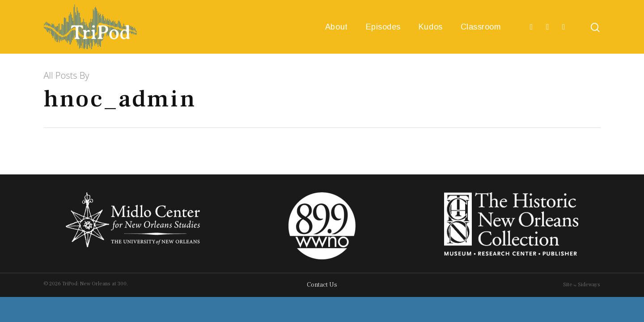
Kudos (431, 27)
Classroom (481, 27)
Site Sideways (582, 285)
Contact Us (322, 285)
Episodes (383, 27)
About (337, 27)
